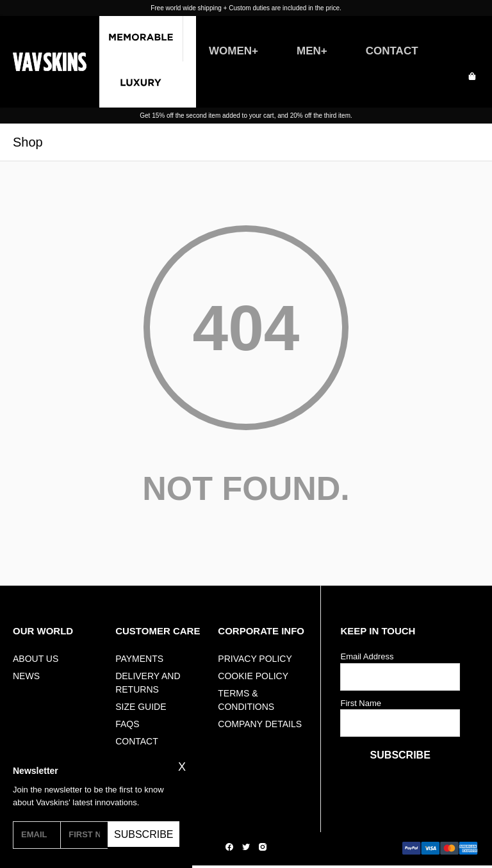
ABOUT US (36, 659)
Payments (139, 659)
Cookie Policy (253, 676)
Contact (137, 741)
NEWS (26, 676)
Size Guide (141, 707)
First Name (361, 703)
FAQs (127, 724)
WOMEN (230, 51)
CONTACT (392, 51)
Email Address (367, 656)
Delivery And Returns (148, 683)
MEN (309, 51)
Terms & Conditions (246, 700)
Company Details (260, 724)
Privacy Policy (255, 659)
